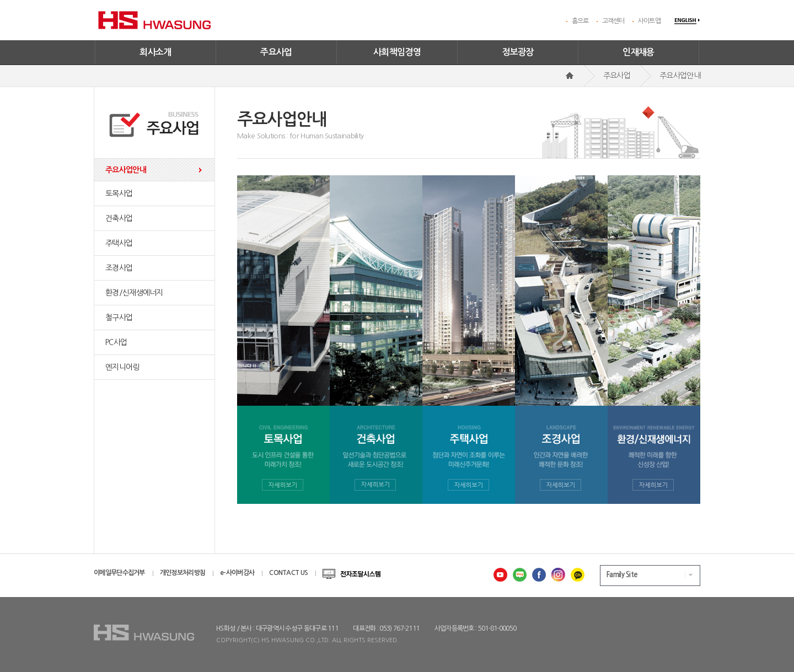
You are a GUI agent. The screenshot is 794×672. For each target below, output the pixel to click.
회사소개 (155, 52)
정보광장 (518, 52)
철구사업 (119, 318)
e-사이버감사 (237, 573)
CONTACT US (288, 573)
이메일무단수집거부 (119, 573)
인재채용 (639, 52)
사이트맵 (649, 21)
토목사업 (119, 193)
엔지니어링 (122, 367)
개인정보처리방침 (183, 573)
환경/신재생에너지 (134, 293)
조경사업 (119, 268)
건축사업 (119, 218)
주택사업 (119, 243)
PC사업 (116, 342)
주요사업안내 (126, 170)
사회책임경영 (397, 52)
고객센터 (613, 21)
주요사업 (276, 52)
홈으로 (580, 21)
